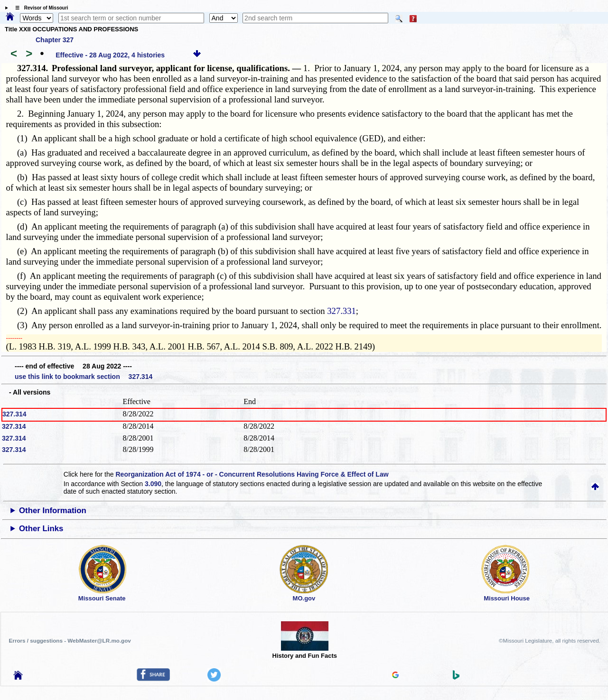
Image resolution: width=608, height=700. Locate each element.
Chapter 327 (55, 40)
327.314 (14, 414)
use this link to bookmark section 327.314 (84, 377)
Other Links (41, 529)
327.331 (341, 311)
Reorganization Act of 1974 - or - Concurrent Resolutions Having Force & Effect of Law (252, 474)
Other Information (53, 511)
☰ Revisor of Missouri (39, 8)
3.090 (153, 484)
